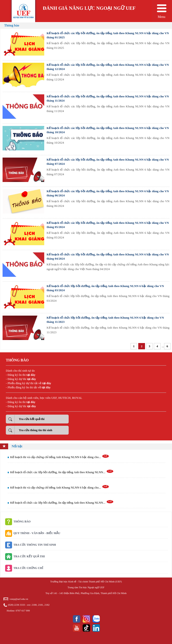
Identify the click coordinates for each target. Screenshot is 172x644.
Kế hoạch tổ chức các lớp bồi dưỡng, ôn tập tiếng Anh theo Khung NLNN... (62, 472)
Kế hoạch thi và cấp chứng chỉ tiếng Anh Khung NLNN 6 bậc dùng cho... (60, 457)
